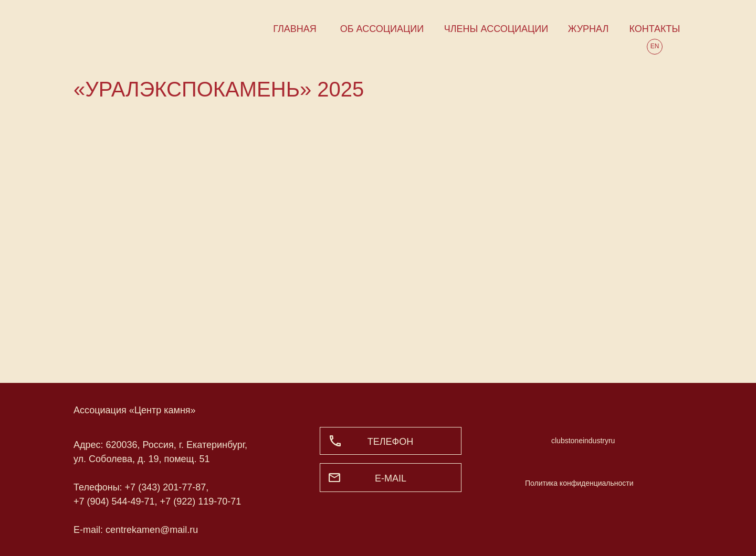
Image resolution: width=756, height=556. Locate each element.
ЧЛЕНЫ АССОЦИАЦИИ (496, 29)
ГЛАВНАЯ (295, 29)
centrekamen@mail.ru (152, 530)
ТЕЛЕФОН (391, 442)
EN (655, 46)
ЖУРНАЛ (589, 29)
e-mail (391, 478)
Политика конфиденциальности (579, 483)
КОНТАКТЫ (654, 29)
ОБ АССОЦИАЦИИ (382, 29)
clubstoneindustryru (583, 441)
